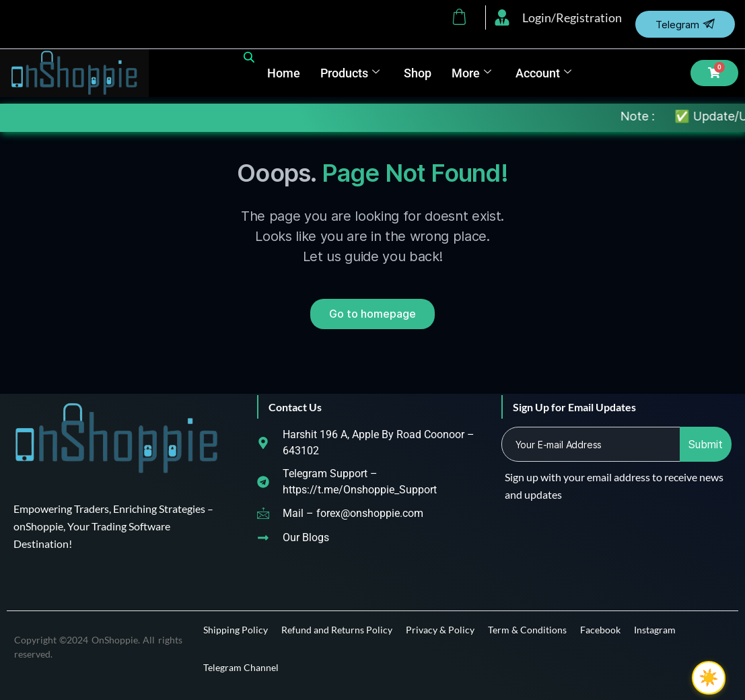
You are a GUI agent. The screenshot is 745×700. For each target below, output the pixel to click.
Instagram (655, 630)
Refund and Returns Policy (337, 630)
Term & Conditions (527, 630)
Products (350, 73)
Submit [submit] (706, 444)
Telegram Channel (241, 667)
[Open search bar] (250, 55)
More (471, 73)
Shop (418, 73)
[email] (591, 444)
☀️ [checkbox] (709, 678)
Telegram (685, 24)
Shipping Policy (236, 630)
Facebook (600, 630)
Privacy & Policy (440, 630)
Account (543, 73)
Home (284, 73)
